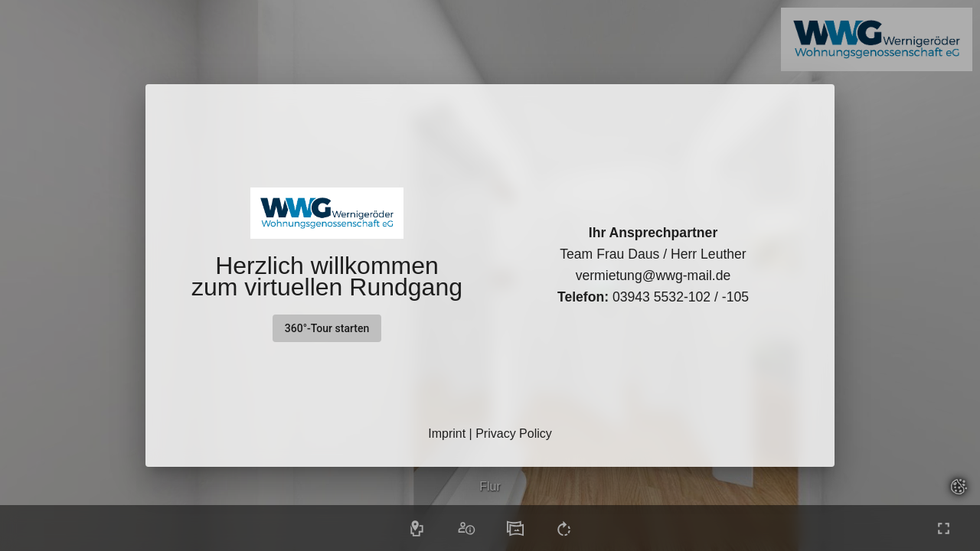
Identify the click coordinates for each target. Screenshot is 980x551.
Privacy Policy (514, 434)
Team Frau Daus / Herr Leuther (653, 254)
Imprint (447, 434)
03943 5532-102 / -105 (653, 297)
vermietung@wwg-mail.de (653, 275)
